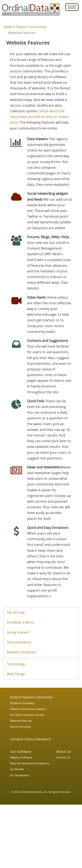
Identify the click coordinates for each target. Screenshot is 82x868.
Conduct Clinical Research (31, 739)
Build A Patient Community (25, 27)
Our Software (21, 752)
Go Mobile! (17, 769)
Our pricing (16, 612)
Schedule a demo (20, 622)
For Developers (20, 775)
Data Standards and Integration (30, 763)
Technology (16, 664)
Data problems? (19, 642)
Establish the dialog (22, 703)
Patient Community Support (28, 709)
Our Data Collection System (27, 715)
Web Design (16, 674)
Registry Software (21, 758)
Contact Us (63, 758)
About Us (64, 752)
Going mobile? (18, 632)
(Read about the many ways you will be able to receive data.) (39, 117)
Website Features (21, 721)
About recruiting (20, 727)
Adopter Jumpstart (22, 652)
